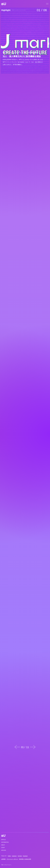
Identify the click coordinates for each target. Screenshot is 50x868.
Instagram (14, 856)
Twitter (9, 856)
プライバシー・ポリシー (12, 859)
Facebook (25, 856)
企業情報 (3, 859)
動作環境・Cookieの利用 (25, 859)
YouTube (20, 856)
